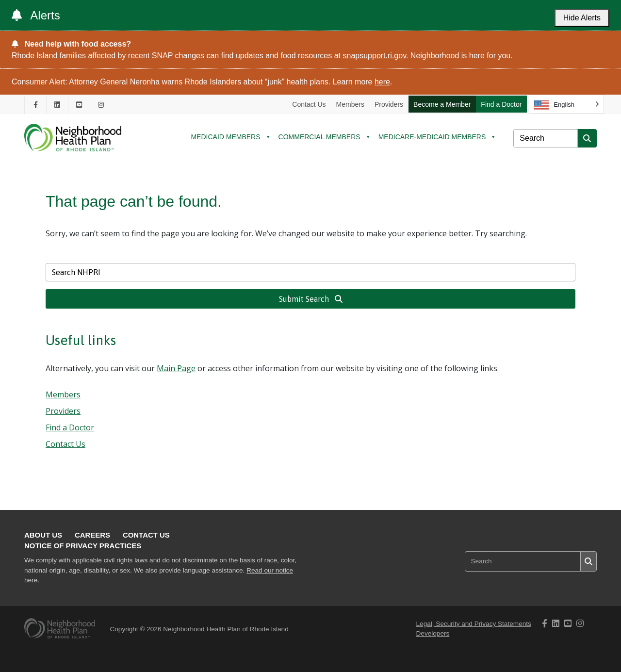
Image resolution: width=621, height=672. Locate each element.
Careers (92, 535)
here (382, 82)
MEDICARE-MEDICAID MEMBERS (438, 137)
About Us (43, 535)
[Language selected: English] (566, 104)
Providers (389, 104)
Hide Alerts (582, 18)
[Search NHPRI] (546, 138)
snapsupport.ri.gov (375, 56)
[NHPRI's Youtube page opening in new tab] (79, 105)
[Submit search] (587, 138)
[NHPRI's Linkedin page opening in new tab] (57, 105)
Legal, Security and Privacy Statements (474, 624)
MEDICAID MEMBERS (231, 137)
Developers (433, 633)
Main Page (176, 368)
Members (350, 104)
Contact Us (309, 104)
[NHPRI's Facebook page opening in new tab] (35, 105)
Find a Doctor (501, 104)
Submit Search (311, 299)
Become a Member (442, 104)
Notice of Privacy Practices (83, 546)
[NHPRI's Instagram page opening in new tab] (101, 105)
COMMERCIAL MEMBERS (325, 137)
